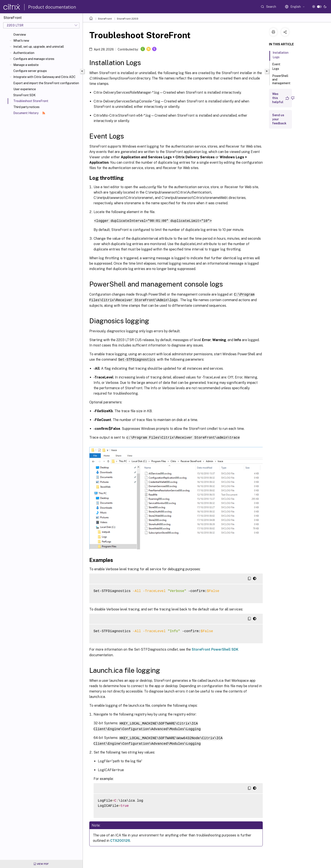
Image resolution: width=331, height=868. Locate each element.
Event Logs (278, 66)
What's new (21, 41)
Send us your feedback (279, 119)
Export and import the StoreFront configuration (46, 83)
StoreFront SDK (24, 95)
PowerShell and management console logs (281, 83)
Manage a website (26, 65)
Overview (20, 35)
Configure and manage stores (34, 59)
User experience (25, 89)
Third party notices (26, 107)
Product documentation (52, 7)
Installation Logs (281, 55)
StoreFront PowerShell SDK (215, 648)
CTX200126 (120, 839)
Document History (29, 113)
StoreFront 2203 (128, 19)
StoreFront (105, 19)
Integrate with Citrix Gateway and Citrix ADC (44, 77)
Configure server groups (30, 71)
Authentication (24, 53)
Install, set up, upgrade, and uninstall (39, 47)
